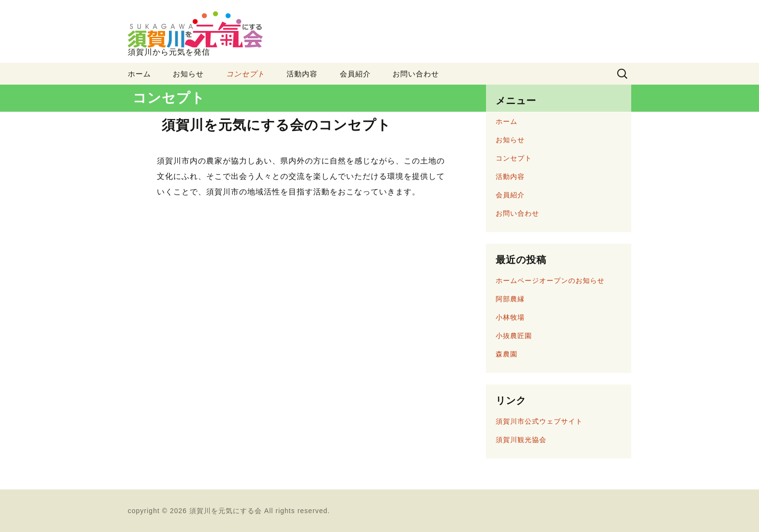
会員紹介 (355, 74)
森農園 (507, 354)
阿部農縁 (510, 299)
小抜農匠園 (514, 336)
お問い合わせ (416, 74)
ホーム (139, 74)
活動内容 (302, 74)
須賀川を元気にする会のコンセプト (276, 125)
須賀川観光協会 (521, 440)
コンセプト (245, 74)
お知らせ (188, 74)
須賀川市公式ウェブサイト (539, 421)
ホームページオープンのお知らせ (550, 281)
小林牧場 (510, 317)
